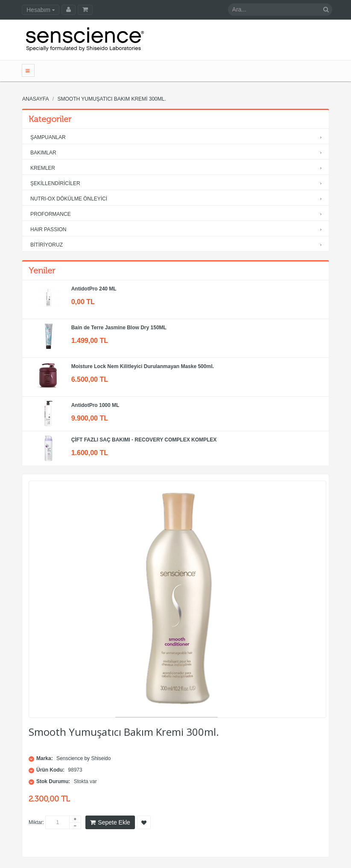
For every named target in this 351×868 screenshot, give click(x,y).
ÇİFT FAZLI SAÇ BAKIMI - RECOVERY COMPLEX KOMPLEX (144, 440)
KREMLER (178, 168)
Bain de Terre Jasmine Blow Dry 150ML (119, 328)
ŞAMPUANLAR (178, 138)
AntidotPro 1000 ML (95, 405)
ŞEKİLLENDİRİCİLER (178, 184)
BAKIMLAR (178, 153)
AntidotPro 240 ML (94, 289)
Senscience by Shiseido (83, 758)
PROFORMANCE (178, 214)
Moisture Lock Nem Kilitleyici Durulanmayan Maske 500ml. (143, 366)
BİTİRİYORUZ (178, 245)
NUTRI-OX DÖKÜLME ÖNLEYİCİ (178, 199)
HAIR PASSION (178, 230)
